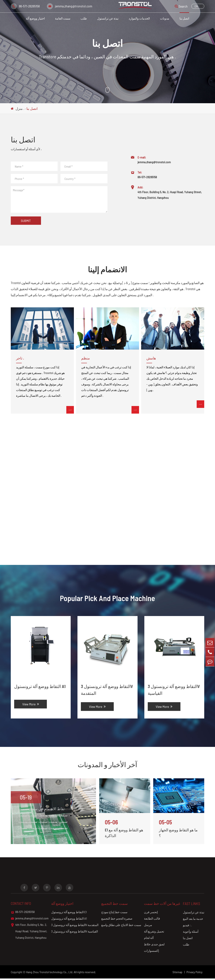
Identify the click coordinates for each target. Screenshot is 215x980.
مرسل (147, 926)
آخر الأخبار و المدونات (107, 766)
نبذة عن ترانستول (108, 18)
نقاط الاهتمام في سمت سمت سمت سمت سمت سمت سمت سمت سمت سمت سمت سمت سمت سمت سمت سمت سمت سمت (43, 822)
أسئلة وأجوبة (191, 933)
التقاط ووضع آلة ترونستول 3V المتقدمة (105, 690)
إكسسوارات (150, 952)
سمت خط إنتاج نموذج (113, 913)
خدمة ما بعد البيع (193, 920)
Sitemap (177, 973)
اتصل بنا (184, 18)
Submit (26, 221)
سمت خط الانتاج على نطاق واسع (120, 926)
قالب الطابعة (150, 920)
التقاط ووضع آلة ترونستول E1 (69, 913)
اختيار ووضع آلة (35, 18)
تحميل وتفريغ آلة (152, 933)
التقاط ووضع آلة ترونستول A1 (38, 690)
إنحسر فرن (149, 913)
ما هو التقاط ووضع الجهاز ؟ (178, 834)
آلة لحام (147, 939)
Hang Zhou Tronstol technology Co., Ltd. (50, 973)
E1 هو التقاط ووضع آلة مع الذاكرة (124, 834)
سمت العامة (63, 18)
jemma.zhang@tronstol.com (74, 6)
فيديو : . (187, 926)
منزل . (20, 109)
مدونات (165, 18)
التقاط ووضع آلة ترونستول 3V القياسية (172, 690)
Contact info (22, 905)
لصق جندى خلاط (153, 946)
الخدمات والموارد (139, 18)
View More (31, 707)
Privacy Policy (195, 973)
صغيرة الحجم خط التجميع (116, 920)
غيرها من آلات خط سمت (162, 905)
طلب (84, 18)
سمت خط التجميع (114, 905)
